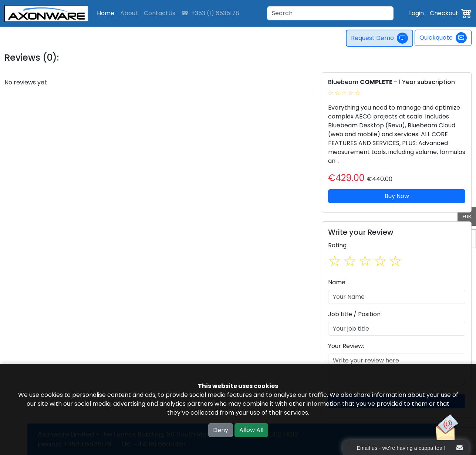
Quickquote (443, 38)
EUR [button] (467, 216)
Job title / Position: (355, 314)
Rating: (338, 245)
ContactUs (160, 13)
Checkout (444, 13)
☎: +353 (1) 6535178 (210, 13)
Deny (221, 430)
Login (416, 13)
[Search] (330, 13)
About (129, 13)
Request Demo (379, 38)
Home (106, 13)
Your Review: (346, 346)
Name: (337, 282)
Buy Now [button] (397, 196)
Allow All (251, 430)
